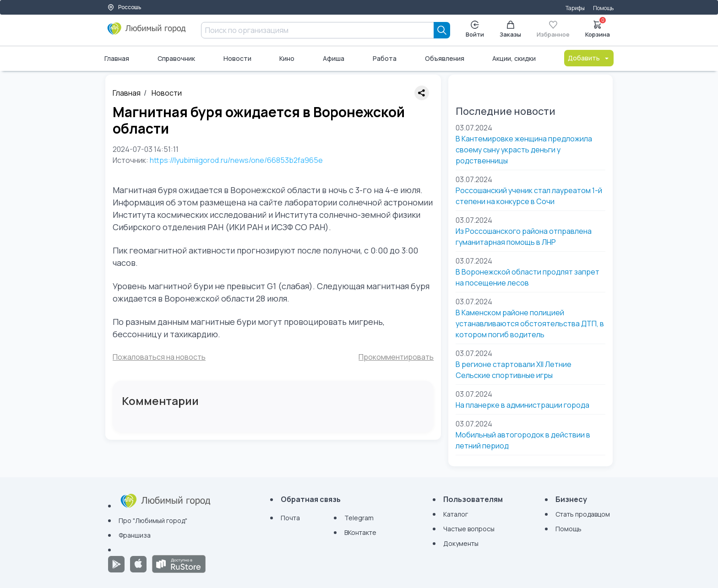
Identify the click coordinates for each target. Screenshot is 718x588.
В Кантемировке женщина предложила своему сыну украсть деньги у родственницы (524, 150)
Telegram (359, 518)
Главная (117, 58)
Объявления (445, 58)
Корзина (598, 28)
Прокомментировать (396, 357)
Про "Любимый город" (153, 521)
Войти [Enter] (475, 30)
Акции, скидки (514, 58)
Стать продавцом (583, 514)
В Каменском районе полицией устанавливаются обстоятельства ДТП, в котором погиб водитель (530, 324)
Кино (287, 58)
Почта (290, 518)
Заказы (510, 30)
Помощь (603, 8)
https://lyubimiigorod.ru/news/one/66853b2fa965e (236, 160)
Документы (461, 543)
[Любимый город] (147, 32)
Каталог (456, 514)
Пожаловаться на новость (159, 357)
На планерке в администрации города (522, 405)
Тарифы (575, 8)
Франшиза (135, 535)
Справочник (176, 58)
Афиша (334, 58)
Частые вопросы (469, 529)
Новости (237, 58)
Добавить (589, 58)
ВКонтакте (360, 532)
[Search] (442, 30)
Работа (385, 58)
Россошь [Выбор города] (124, 7)
